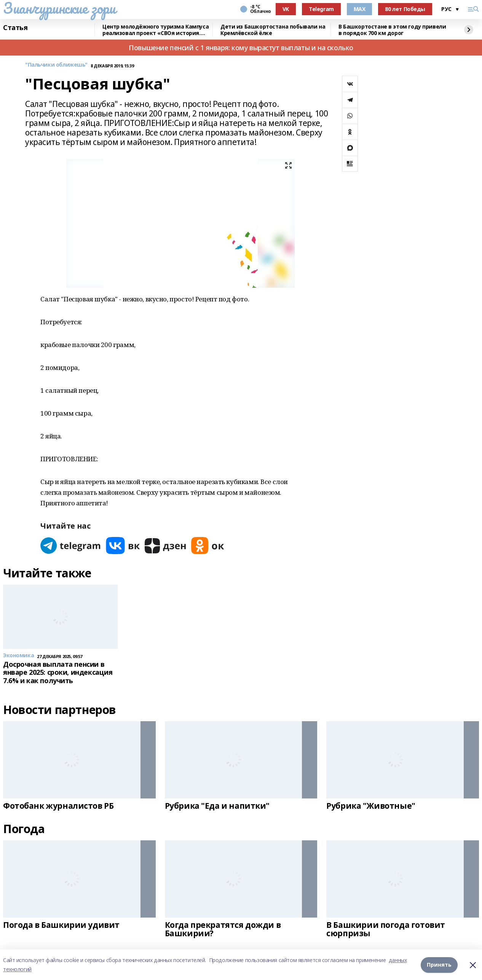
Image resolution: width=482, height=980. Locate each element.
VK (286, 9)
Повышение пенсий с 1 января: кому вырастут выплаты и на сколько (241, 48)
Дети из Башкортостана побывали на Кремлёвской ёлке (273, 30)
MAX (360, 9)
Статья (15, 28)
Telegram (321, 9)
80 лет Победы (405, 9)
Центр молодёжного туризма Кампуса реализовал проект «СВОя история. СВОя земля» (156, 30)
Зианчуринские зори (59, 8)
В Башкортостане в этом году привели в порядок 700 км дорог (392, 30)
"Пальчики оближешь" (56, 65)
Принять (439, 965)
